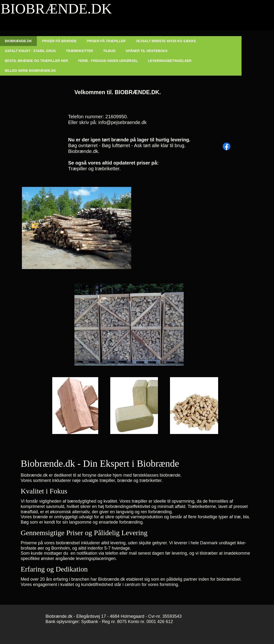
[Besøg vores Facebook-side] (227, 146)
